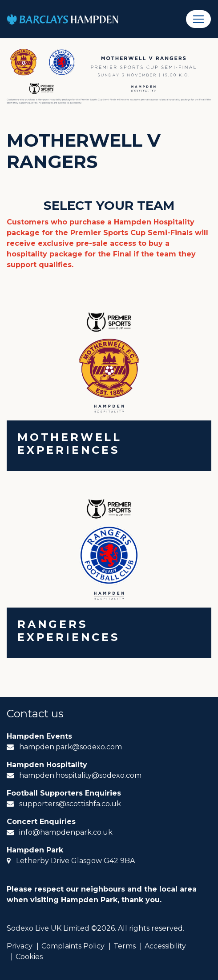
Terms (125, 946)
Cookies (29, 957)
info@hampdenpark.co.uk (66, 832)
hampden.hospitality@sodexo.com (80, 775)
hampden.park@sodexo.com (71, 747)
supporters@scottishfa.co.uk (70, 804)
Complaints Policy (73, 946)
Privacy (20, 946)
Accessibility (165, 946)
